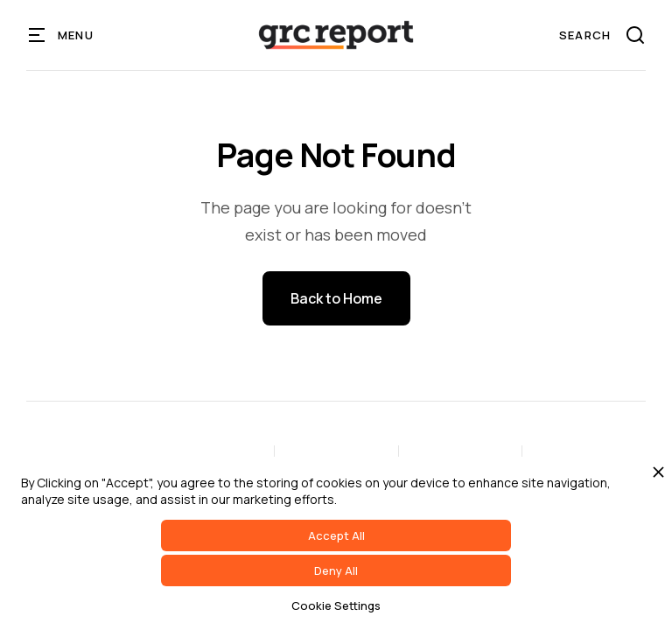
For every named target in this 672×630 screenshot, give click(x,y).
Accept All (336, 535)
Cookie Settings (336, 605)
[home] (336, 35)
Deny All (336, 570)
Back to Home (336, 298)
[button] (62, 35)
